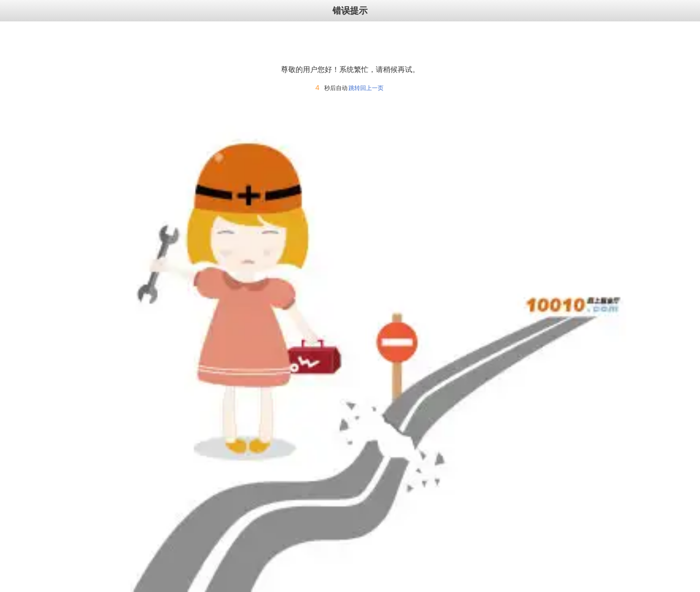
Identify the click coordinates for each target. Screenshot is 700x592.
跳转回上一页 (366, 88)
